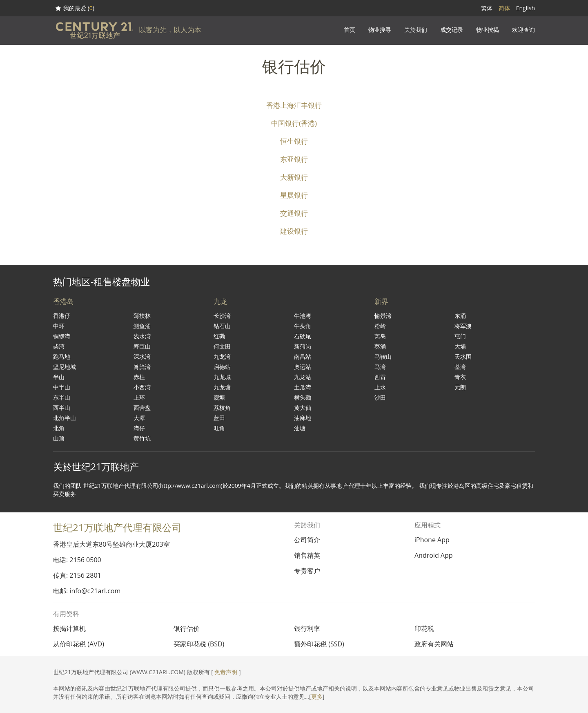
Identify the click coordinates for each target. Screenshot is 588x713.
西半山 (62, 408)
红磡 (219, 336)
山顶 (59, 438)
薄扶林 (142, 316)
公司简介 (307, 540)
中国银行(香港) (294, 123)
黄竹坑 (142, 438)
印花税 (424, 628)
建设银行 (294, 231)
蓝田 (219, 418)
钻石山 (222, 326)
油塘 (300, 428)
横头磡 (303, 397)
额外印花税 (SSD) (319, 644)
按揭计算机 (69, 628)
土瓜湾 (303, 387)
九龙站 (303, 377)
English (526, 8)
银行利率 (307, 628)
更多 (317, 696)
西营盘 (142, 408)
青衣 (460, 377)
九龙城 (222, 377)
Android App (434, 555)
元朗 (460, 387)
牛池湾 (303, 316)
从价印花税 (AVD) (79, 644)
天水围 (463, 356)
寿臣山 (142, 346)
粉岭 (380, 326)
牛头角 (303, 326)
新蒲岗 (303, 346)
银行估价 (187, 628)
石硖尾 (303, 336)
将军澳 (463, 326)
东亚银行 (294, 159)
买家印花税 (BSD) (199, 644)
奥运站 (303, 367)
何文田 (222, 346)
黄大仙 (303, 408)
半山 (59, 377)
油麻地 (303, 418)
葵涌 (380, 346)
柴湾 (59, 346)
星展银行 (294, 195)
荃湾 (460, 367)
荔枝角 (222, 408)
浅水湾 (142, 336)
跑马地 (62, 356)
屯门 (460, 336)
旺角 (219, 428)
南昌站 (303, 356)
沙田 (380, 397)
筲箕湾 (142, 367)
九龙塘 (222, 387)
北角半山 (65, 418)
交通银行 (294, 213)
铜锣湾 (62, 336)
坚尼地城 (65, 367)
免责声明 (226, 672)
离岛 (380, 336)
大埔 (460, 346)
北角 (59, 428)
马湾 (380, 367)
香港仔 (62, 316)
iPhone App (432, 540)
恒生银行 (294, 141)
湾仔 (139, 428)
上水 (380, 387)
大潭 (139, 418)
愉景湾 (383, 316)
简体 (504, 8)
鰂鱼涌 (142, 326)
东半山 (62, 397)
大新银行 (294, 177)
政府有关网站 (434, 644)
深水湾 (142, 356)
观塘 (219, 397)
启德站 (222, 367)
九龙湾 (222, 356)
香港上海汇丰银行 (294, 105)
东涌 (460, 316)
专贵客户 (307, 571)
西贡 (380, 377)
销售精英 (307, 555)
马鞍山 (383, 356)
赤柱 (139, 377)
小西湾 (142, 387)
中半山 (62, 387)
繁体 (487, 8)
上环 (139, 397)
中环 (59, 326)
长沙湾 (222, 316)
